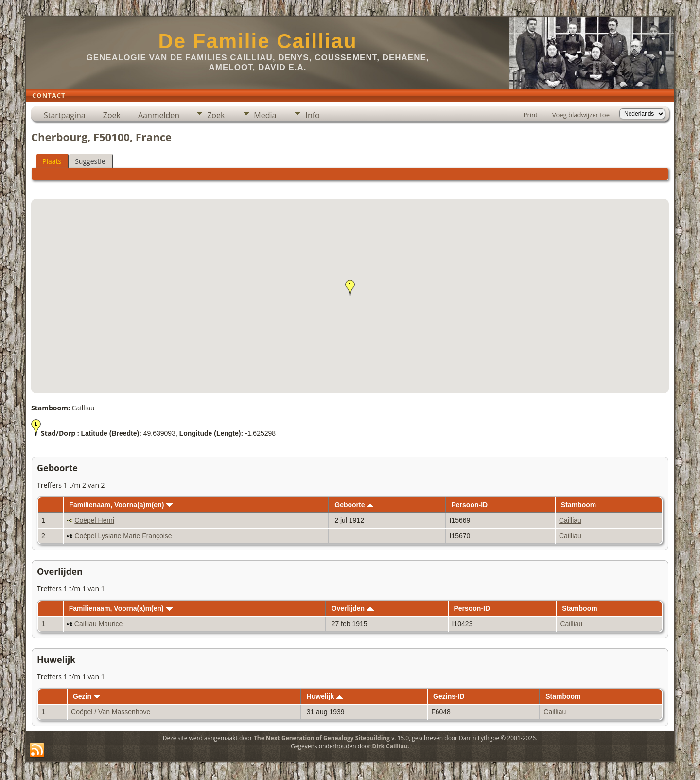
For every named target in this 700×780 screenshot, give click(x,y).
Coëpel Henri (94, 520)
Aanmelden (159, 115)
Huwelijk (325, 696)
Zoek (112, 115)
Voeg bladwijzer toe (581, 115)
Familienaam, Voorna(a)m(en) (121, 505)
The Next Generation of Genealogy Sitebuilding (322, 738)
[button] (350, 288)
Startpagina (65, 115)
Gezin (87, 696)
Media (265, 115)
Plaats (52, 161)
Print (531, 115)
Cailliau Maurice (99, 624)
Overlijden (353, 608)
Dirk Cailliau (390, 746)
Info (312, 115)
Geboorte (354, 505)
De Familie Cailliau (257, 41)
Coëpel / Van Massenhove (111, 712)
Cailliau (570, 520)
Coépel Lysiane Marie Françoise (123, 536)
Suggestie (90, 161)
